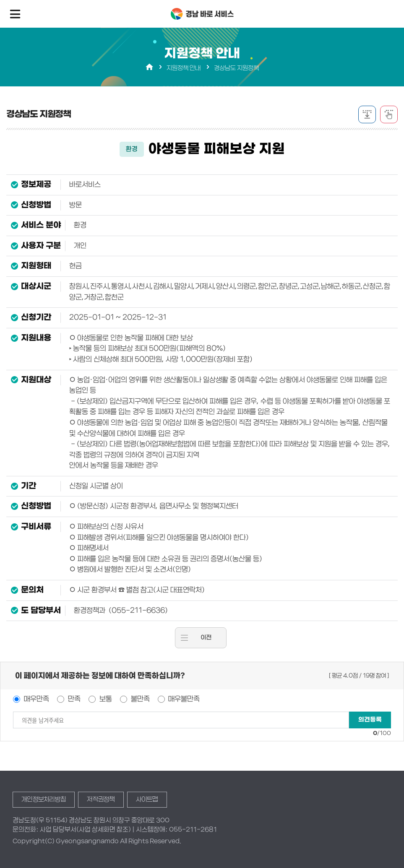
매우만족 (36, 699)
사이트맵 (147, 799)
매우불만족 (183, 699)
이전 (206, 638)
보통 (105, 699)
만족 (73, 699)
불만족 (139, 699)
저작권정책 (101, 799)
